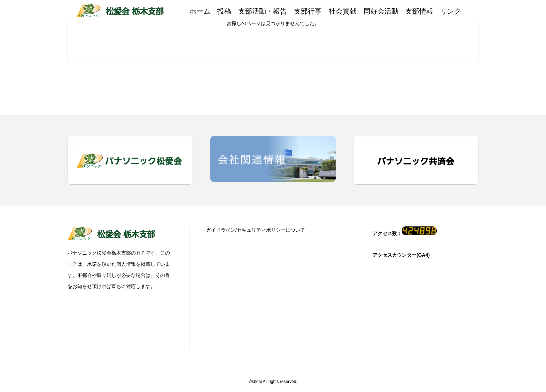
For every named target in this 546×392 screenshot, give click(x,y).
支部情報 (419, 11)
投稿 (224, 11)
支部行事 (308, 11)
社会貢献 (343, 11)
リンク (451, 11)
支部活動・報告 (263, 11)
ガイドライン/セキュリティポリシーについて (256, 230)
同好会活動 (381, 11)
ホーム (200, 11)
